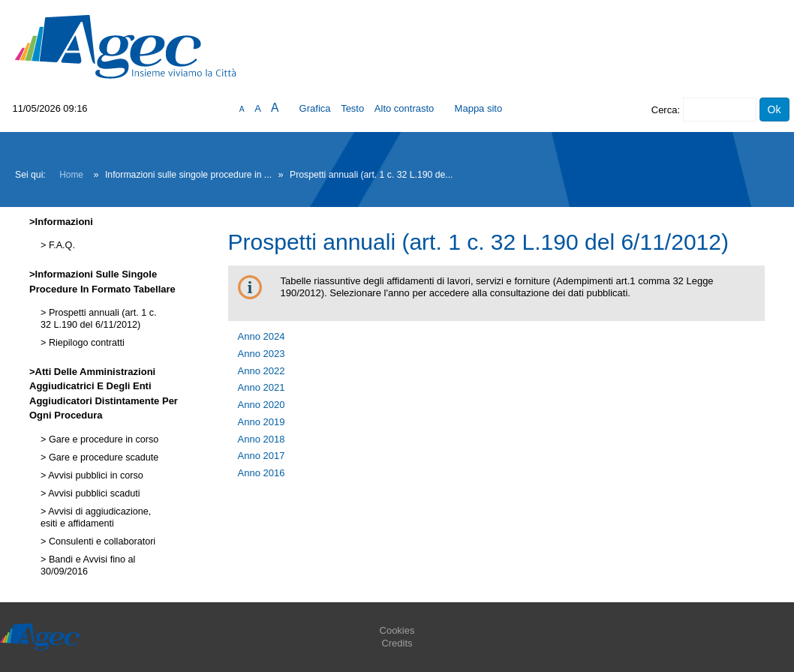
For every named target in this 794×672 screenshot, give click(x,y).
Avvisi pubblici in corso (94, 475)
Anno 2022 (262, 371)
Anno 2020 (262, 405)
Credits (397, 643)
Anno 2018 (262, 439)
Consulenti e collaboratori (101, 541)
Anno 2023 (262, 354)
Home (71, 175)
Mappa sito (479, 108)
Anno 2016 (262, 473)
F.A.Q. (60, 245)
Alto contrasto (405, 108)
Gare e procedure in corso (102, 439)
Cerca (665, 110)
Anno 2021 (262, 387)
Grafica (315, 108)
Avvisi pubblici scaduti (93, 493)
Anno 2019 (262, 422)
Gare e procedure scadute (102, 457)
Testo (352, 108)
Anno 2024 (262, 336)
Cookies (397, 630)
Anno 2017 (262, 456)
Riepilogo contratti (85, 343)
